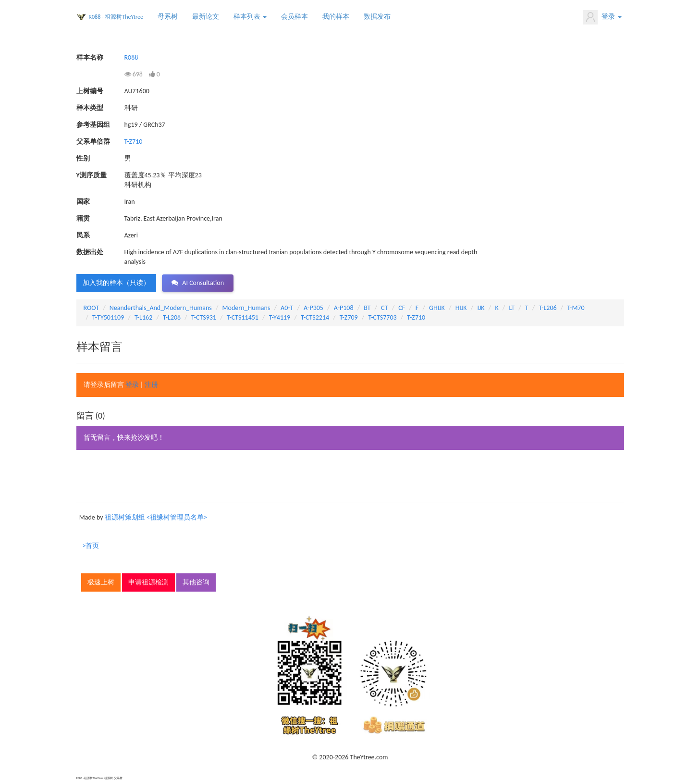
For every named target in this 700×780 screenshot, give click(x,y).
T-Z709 (349, 317)
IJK (481, 308)
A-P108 (344, 308)
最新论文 (206, 17)
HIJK (461, 308)
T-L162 (143, 317)
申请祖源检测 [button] (148, 582)
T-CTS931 (204, 317)
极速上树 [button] (101, 582)
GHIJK (437, 308)
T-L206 (547, 308)
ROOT (91, 308)
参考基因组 (93, 125)
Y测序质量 (92, 175)
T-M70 (576, 308)
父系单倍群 (93, 142)
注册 (151, 385)
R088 (131, 57)
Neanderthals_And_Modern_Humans (161, 308)
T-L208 (172, 317)
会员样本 (295, 17)
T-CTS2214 (315, 317)
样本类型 (90, 108)
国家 (83, 202)
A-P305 (313, 308)
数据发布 (377, 17)
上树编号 (90, 91)
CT (384, 308)
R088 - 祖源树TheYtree (116, 17)
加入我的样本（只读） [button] (116, 283)
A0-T (287, 308)
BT (367, 308)
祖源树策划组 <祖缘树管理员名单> (156, 517)
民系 (83, 235)
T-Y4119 (280, 317)
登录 (602, 17)
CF (402, 308)
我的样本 (336, 17)
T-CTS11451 (243, 317)
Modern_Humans (246, 308)
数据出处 (90, 252)
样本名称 (90, 57)
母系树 (168, 17)
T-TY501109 (108, 317)
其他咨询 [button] (196, 582)
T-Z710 (134, 142)
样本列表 (250, 17)
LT (512, 308)
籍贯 (83, 218)
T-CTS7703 (382, 317)
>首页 (91, 546)
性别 (83, 158)
